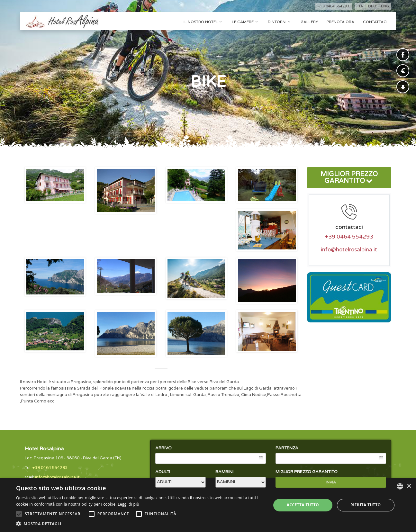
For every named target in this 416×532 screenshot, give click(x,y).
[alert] (208, 505)
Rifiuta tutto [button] (366, 505)
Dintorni (280, 22)
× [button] (409, 486)
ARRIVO (163, 448)
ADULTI (163, 472)
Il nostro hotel (203, 22)
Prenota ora (340, 22)
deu (372, 6)
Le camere (245, 22)
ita (360, 6)
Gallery (309, 22)
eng (385, 6)
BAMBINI (224, 472)
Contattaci (375, 22)
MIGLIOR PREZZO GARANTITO (349, 178)
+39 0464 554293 (334, 6)
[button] (140, 524)
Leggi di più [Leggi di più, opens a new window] (128, 504)
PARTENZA (287, 448)
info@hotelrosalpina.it (349, 250)
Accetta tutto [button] (303, 505)
